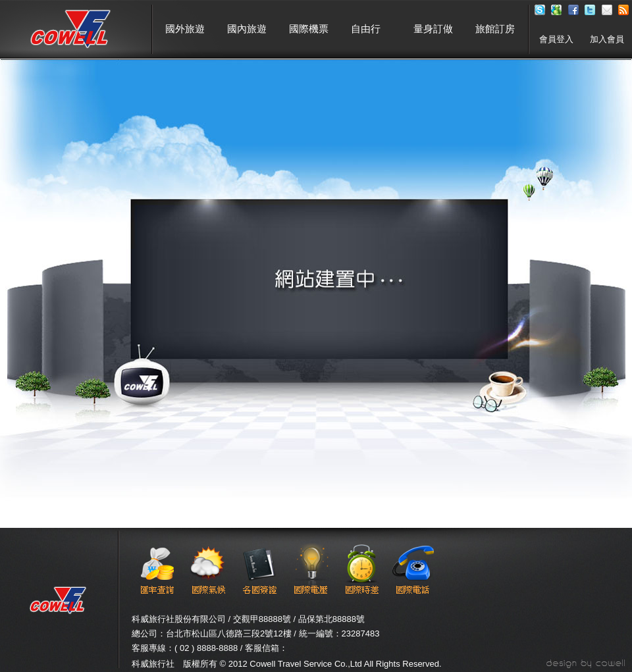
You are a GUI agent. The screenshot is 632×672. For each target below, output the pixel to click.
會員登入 (556, 39)
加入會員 (607, 39)
